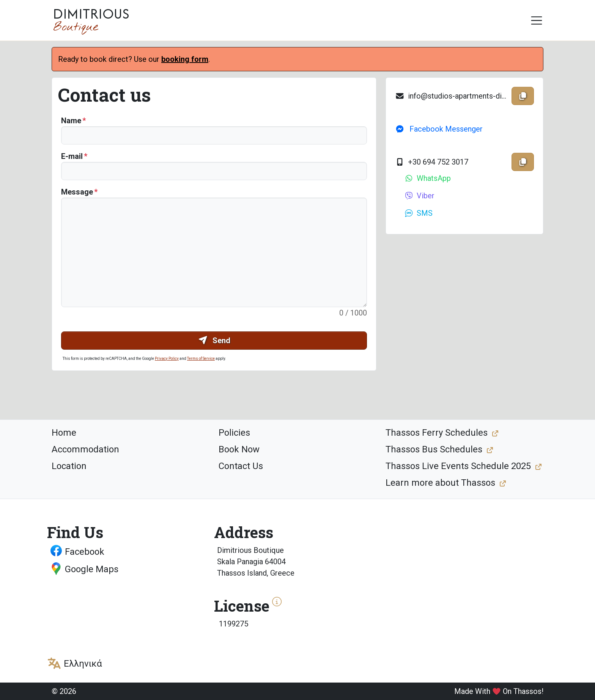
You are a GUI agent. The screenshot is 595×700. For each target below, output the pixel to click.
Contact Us (241, 466)
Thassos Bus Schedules (434, 449)
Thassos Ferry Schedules (437, 433)
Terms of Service (201, 359)
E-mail (72, 156)
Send (214, 341)
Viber (419, 196)
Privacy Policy (167, 359)
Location (69, 466)
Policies (234, 433)
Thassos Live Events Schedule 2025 (458, 466)
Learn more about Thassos (440, 483)
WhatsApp (427, 178)
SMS (418, 213)
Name (71, 121)
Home (64, 433)
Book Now (239, 449)
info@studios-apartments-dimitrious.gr (452, 96)
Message (77, 192)
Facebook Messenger (439, 129)
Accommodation (85, 449)
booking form (185, 59)
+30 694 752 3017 (432, 162)
